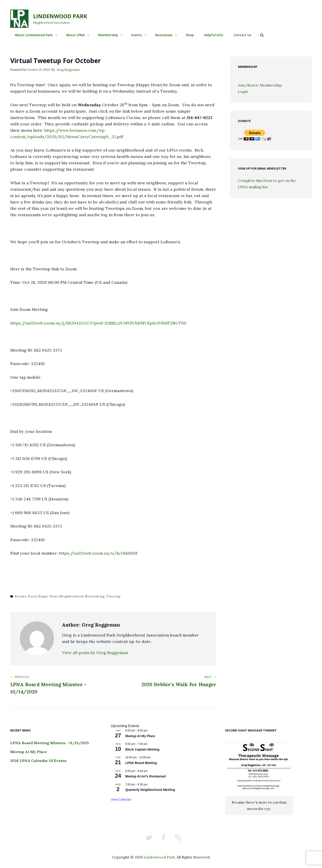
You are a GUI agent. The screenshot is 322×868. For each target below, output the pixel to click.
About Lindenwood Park (36, 35)
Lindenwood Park (60, 16)
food (32, 596)
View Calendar (121, 799)
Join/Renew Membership (260, 85)
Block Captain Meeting (142, 749)
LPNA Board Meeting (141, 763)
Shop (190, 35)
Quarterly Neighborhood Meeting (150, 790)
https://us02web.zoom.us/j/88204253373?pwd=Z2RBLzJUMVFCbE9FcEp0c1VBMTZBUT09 (98, 323)
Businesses (166, 35)
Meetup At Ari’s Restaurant (146, 776)
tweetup (114, 596)
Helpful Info (214, 35)
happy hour (48, 596)
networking (95, 596)
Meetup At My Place (29, 752)
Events (139, 35)
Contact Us (242, 35)
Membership (111, 35)
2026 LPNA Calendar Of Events (38, 761)
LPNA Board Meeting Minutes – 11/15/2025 (50, 743)
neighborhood (72, 596)
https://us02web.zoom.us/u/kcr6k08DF (98, 553)
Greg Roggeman (68, 70)
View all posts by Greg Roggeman (95, 653)
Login (243, 91)
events (21, 596)
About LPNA (78, 35)
